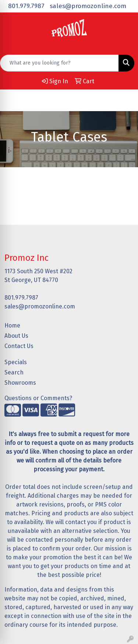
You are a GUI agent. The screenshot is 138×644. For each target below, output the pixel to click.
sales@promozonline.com (88, 6)
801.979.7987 (26, 6)
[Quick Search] (59, 63)
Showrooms (20, 383)
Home (12, 325)
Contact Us (19, 346)
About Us (16, 336)
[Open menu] (123, 100)
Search (14, 372)
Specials (16, 362)
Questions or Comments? (38, 398)
